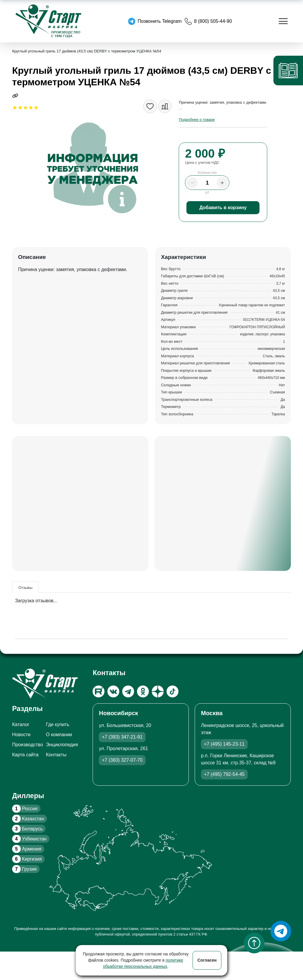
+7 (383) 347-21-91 (122, 737)
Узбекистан (29, 839)
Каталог (21, 724)
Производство (28, 745)
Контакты (56, 755)
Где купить (58, 724)
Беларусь (27, 829)
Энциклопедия (62, 745)
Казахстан (28, 819)
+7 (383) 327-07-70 (122, 760)
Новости (21, 735)
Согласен (207, 960)
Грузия (24, 869)
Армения (27, 849)
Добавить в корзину (223, 208)
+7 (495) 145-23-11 (224, 744)
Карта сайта (25, 755)
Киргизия (27, 859)
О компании (59, 735)
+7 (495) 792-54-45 (224, 774)
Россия (25, 809)
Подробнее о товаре (197, 120)
